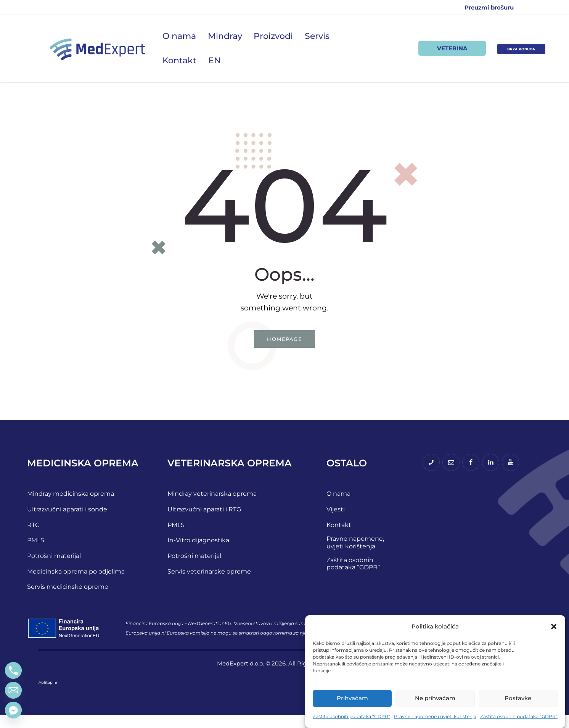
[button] (554, 627)
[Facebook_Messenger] (13, 710)
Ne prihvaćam (435, 698)
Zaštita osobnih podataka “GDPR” (351, 716)
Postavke (518, 698)
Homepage (284, 341)
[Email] (13, 690)
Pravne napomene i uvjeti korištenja (435, 716)
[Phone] (13, 670)
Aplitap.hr (48, 695)
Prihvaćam (352, 698)
